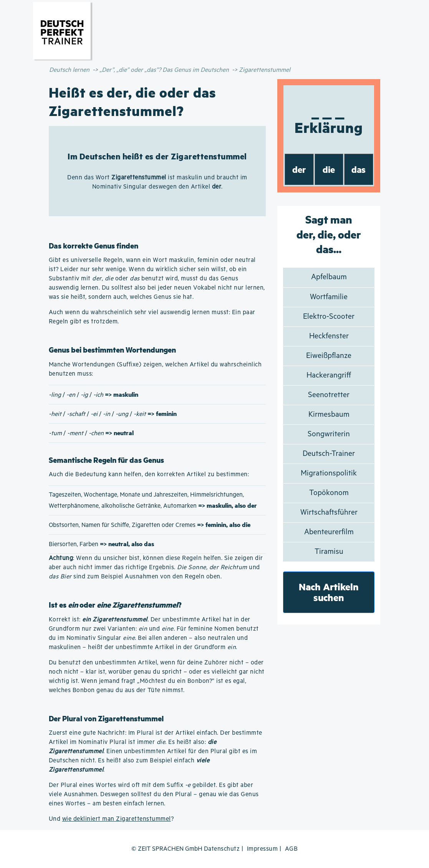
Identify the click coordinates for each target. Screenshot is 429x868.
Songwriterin (329, 434)
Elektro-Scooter (329, 317)
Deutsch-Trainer (329, 454)
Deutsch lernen (69, 70)
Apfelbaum (329, 277)
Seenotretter (329, 395)
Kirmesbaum (329, 415)
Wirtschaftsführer (329, 513)
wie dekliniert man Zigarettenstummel (117, 819)
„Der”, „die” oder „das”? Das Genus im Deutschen (164, 70)
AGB (292, 849)
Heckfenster (329, 336)
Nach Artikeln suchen (329, 592)
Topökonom (329, 493)
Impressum (263, 849)
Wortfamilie (329, 297)
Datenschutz (222, 849)
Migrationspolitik (329, 473)
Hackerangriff (329, 375)
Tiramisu (329, 552)
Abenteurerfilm (329, 532)
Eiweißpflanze (329, 356)
